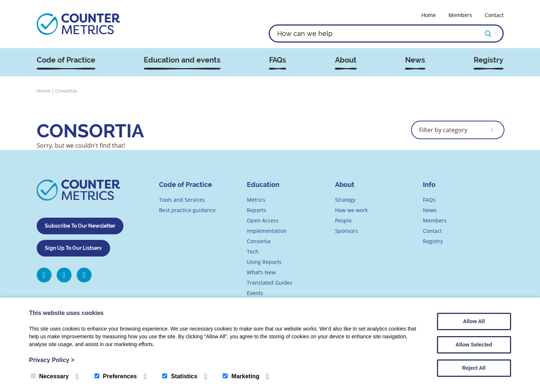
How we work (351, 210)
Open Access (263, 220)
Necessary (50, 376)
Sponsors (347, 231)
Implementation (267, 231)
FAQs (278, 60)
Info (429, 185)
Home (429, 15)
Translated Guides (270, 283)
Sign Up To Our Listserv (73, 248)
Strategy (345, 200)
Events (255, 293)
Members (460, 15)
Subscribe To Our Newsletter (80, 226)
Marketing (241, 376)
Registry (488, 60)
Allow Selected (474, 345)
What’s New (261, 272)
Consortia (259, 241)
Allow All (474, 321)
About (346, 60)
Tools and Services (182, 200)
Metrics (256, 200)
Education (263, 185)
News (415, 60)
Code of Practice (66, 60)
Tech (253, 252)
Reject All (474, 368)
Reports (256, 210)
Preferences (116, 376)
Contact (494, 15)
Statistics (180, 376)
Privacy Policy (52, 360)
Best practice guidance (187, 210)
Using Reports (264, 262)
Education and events (182, 60)
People (343, 220)
